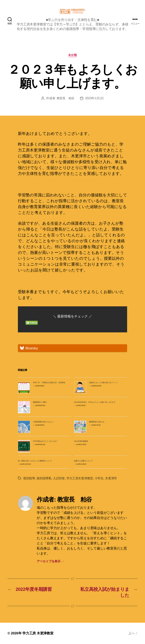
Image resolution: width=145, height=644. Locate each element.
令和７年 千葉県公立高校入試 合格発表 (49, 383)
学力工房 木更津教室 (38, 633)
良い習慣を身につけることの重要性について (35, 461)
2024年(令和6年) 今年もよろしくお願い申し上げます (95, 402)
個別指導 (29, 478)
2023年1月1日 (94, 98)
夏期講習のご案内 (40, 402)
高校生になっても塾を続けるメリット (103, 383)
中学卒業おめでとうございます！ (46, 441)
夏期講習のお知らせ (97, 422)
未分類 (73, 55)
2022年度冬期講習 (81, 441)
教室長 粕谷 (66, 98)
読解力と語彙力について (83, 461)
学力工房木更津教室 (80, 478)
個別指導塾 (44, 478)
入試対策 (59, 478)
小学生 (99, 478)
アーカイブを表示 (50, 561)
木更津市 (111, 478)
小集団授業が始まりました (43, 422)
